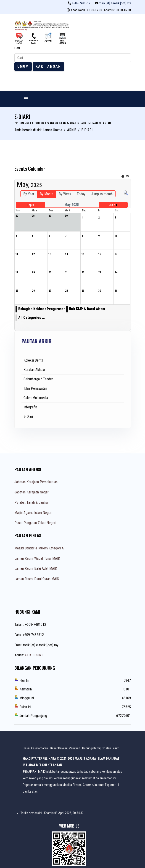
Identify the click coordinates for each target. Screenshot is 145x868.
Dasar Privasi (58, 748)
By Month (46, 194)
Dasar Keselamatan (35, 748)
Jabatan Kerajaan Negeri (32, 492)
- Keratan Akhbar (33, 370)
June (112, 205)
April (31, 205)
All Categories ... (32, 318)
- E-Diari (27, 417)
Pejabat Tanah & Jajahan (32, 502)
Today (81, 194)
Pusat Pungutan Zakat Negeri (35, 523)
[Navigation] (26, 99)
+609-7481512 (81, 3)
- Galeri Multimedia (35, 398)
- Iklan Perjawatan (34, 388)
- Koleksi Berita (32, 360)
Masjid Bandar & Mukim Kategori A (39, 548)
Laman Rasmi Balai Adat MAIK (36, 568)
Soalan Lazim (111, 748)
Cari (17, 48)
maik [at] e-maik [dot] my (115, 3)
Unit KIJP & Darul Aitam (87, 309)
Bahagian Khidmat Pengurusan (42, 309)
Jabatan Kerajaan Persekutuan (36, 482)
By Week (65, 194)
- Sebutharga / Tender (37, 379)
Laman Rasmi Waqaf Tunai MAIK (37, 558)
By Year (29, 194)
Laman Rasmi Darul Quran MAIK (37, 579)
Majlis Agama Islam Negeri (33, 513)
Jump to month (102, 194)
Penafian (75, 748)
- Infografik (29, 407)
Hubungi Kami (91, 748)
